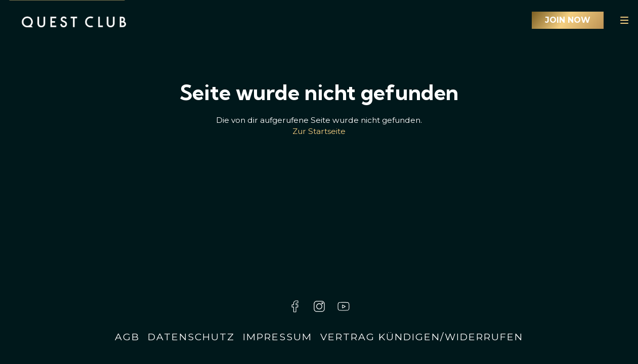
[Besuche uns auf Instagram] (319, 306)
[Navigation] (624, 20)
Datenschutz (191, 337)
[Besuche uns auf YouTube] (344, 306)
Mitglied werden (568, 20)
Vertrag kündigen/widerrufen (422, 337)
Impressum (278, 337)
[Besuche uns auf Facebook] (295, 306)
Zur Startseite (319, 131)
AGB (127, 337)
